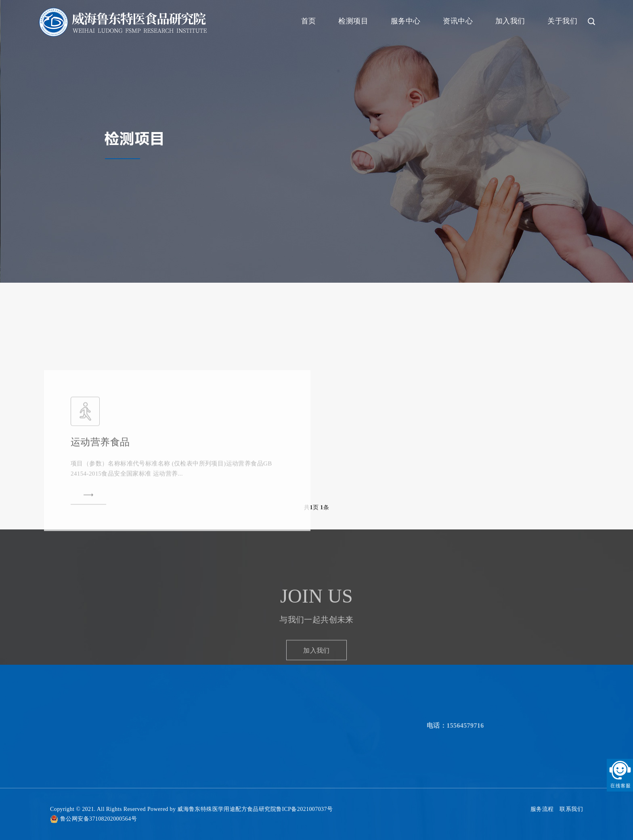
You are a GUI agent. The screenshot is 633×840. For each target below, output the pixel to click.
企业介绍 (204, 792)
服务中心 (406, 21)
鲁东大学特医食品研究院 (111, 824)
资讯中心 (458, 21)
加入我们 (510, 21)
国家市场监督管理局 (176, 824)
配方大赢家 (61, 792)
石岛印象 (111, 792)
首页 (309, 21)
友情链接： (59, 824)
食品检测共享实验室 (294, 779)
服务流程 (542, 809)
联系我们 (571, 809)
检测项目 (353, 21)
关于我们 (562, 21)
